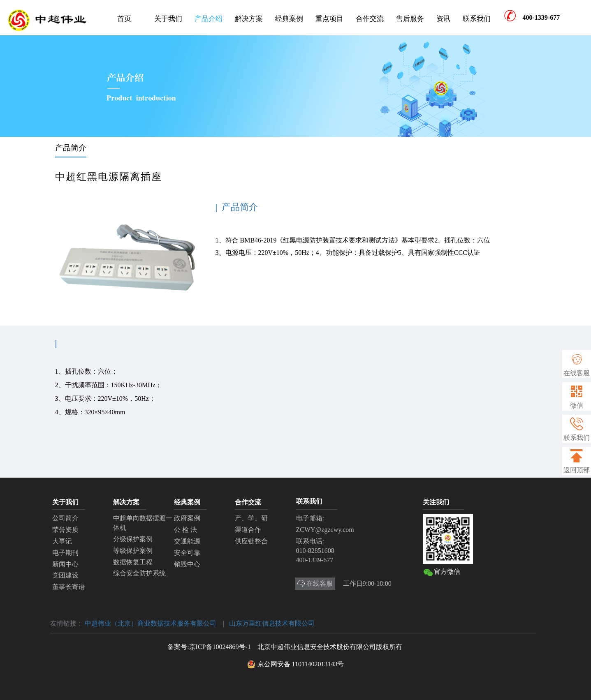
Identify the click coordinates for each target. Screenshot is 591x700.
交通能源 (187, 541)
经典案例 (289, 19)
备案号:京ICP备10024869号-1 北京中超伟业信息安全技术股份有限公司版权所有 (285, 647)
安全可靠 (187, 553)
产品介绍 (209, 19)
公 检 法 (185, 530)
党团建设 (65, 575)
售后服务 (410, 19)
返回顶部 (577, 461)
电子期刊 (65, 553)
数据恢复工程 (133, 562)
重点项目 (329, 19)
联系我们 (477, 19)
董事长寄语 (69, 587)
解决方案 (249, 19)
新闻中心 (65, 564)
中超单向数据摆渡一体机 (143, 523)
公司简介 (65, 518)
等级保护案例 (133, 551)
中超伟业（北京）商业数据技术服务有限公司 (151, 623)
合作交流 (370, 19)
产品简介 (71, 148)
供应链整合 (251, 541)
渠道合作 (248, 530)
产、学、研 (251, 518)
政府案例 (187, 518)
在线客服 (577, 373)
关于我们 (168, 19)
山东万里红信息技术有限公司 (272, 623)
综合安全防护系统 (139, 573)
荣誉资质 (65, 530)
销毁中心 (187, 564)
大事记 (62, 541)
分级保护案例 (133, 539)
